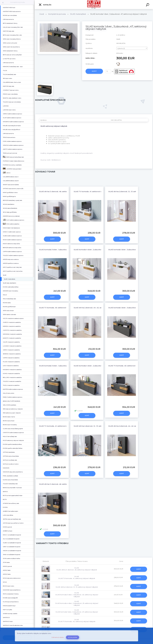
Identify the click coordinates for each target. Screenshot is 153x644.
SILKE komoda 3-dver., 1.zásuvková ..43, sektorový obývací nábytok (66, 250)
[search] (148, 5)
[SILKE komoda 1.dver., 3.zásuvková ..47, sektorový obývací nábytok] (59, 22)
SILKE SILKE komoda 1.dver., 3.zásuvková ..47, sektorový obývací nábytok (77, 612)
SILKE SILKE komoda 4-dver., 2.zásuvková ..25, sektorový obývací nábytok (77, 603)
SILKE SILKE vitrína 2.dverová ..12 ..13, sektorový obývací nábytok (77, 586)
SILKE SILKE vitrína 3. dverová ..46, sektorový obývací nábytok (77, 569)
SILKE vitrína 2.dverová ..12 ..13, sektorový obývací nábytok (97, 426)
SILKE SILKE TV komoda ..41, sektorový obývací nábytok (77, 577)
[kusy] (108, 71)
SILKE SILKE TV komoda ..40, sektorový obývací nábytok (77, 620)
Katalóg (45, 5)
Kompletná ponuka (18, 2)
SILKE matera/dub (78, 14)
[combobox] (132, 48)
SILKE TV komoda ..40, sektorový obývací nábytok (60, 308)
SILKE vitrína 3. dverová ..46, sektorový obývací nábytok (62, 191)
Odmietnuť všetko (58, 637)
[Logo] (94, 5)
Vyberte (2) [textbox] (121, 48)
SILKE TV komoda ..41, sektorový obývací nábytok (94, 191)
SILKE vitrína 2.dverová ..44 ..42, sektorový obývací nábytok (98, 308)
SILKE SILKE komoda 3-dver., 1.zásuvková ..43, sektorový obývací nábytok (77, 595)
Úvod (42, 14)
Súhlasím (73, 637)
